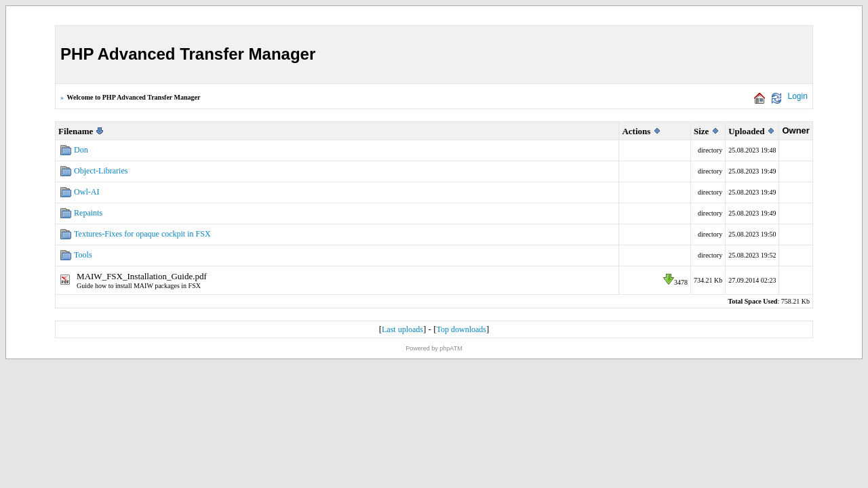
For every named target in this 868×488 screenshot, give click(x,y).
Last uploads (402, 329)
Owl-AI (86, 192)
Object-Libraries (101, 171)
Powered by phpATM (434, 348)
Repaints (88, 213)
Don (81, 150)
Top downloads (461, 329)
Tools (83, 255)
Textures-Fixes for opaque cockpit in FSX (142, 234)
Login (798, 96)
